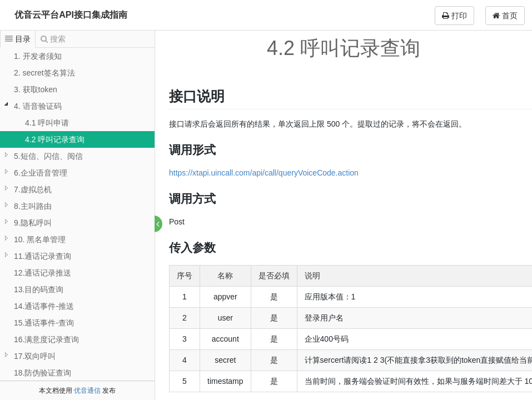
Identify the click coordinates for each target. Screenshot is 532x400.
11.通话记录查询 (43, 256)
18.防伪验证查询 (43, 373)
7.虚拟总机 (33, 189)
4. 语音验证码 (38, 106)
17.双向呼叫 (35, 356)
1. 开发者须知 (38, 56)
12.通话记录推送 (43, 273)
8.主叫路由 (33, 206)
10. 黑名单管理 (40, 239)
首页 (505, 16)
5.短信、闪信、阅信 (48, 156)
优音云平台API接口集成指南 (71, 15)
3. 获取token (36, 89)
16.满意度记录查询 (46, 339)
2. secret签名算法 (44, 73)
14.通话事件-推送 (44, 306)
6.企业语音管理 (41, 173)
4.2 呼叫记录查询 (55, 139)
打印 (454, 16)
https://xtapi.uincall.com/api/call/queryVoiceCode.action (264, 173)
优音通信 (87, 391)
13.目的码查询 (39, 289)
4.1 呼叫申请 (47, 123)
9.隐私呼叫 (33, 223)
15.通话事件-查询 (44, 323)
